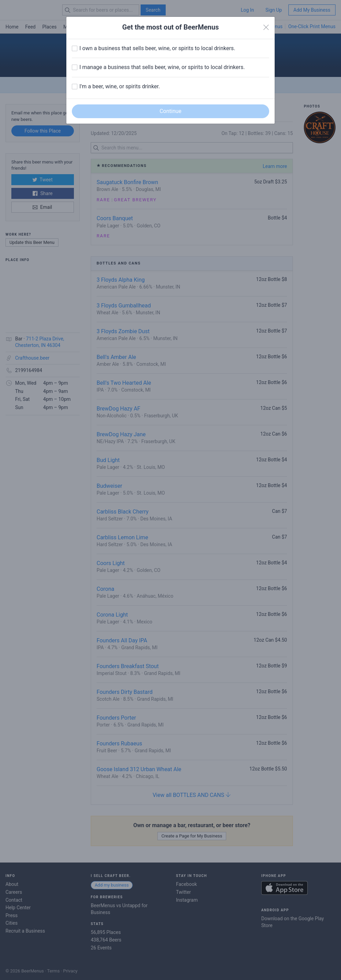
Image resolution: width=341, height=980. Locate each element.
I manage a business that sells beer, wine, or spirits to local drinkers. (162, 67)
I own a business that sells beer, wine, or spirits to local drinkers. (157, 48)
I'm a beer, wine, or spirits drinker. (120, 86)
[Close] (266, 27)
